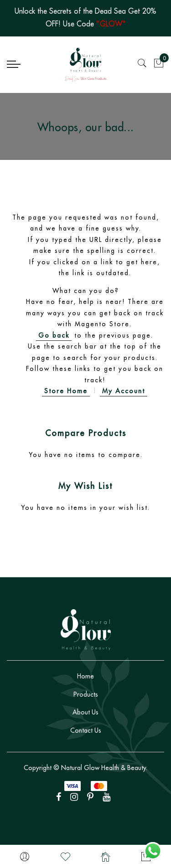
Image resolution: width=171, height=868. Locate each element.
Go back (54, 335)
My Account (124, 391)
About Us (85, 712)
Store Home (66, 391)
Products (86, 694)
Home (85, 676)
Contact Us (86, 730)
